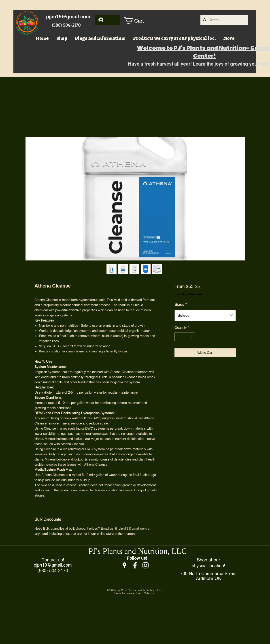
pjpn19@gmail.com (68, 17)
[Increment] (192, 337)
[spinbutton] (185, 337)
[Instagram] (146, 565)
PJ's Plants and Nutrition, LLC (138, 551)
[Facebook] (135, 565)
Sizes (181, 304)
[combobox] (205, 316)
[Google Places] (124, 565)
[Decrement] (178, 337)
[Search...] (224, 20)
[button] (138, 21)
